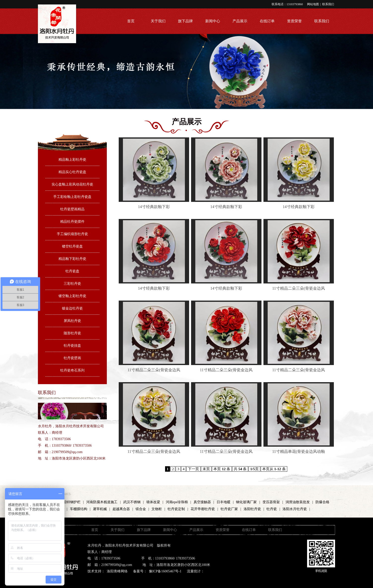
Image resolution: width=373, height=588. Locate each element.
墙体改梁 (153, 502)
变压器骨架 (271, 502)
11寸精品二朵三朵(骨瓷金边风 (299, 288)
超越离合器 (121, 509)
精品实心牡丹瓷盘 (72, 172)
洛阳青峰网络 (117, 571)
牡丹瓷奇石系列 (72, 370)
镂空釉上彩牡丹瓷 (72, 296)
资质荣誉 (294, 21)
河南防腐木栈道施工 (102, 502)
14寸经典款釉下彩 (154, 207)
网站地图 (313, 4)
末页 (206, 469)
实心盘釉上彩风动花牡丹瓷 (72, 184)
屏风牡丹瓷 (72, 321)
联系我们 (328, 4)
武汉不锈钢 (132, 502)
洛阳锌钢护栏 (70, 502)
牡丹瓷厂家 (229, 509)
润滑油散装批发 (298, 502)
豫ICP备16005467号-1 (165, 571)
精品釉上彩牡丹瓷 (72, 160)
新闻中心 (213, 21)
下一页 (193, 469)
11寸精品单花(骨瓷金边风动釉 (299, 451)
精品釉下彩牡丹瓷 (72, 259)
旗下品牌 (185, 21)
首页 (131, 21)
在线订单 (267, 21)
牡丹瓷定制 (176, 509)
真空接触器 (202, 502)
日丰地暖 (224, 502)
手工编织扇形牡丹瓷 (72, 234)
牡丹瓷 (272, 509)
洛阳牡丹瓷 (252, 509)
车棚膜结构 (79, 509)
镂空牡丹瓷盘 (72, 246)
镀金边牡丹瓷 (72, 308)
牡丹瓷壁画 (72, 358)
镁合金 (141, 509)
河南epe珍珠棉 (177, 502)
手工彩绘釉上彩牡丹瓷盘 (72, 197)
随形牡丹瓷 (72, 333)
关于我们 (158, 21)
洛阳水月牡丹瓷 (295, 509)
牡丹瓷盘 (72, 271)
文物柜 (157, 509)
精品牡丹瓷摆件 (72, 222)
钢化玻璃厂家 (246, 502)
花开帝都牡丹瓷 (203, 509)
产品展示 (240, 21)
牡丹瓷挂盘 (72, 346)
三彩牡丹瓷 (72, 284)
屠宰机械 (100, 509)
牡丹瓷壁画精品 (72, 209)
